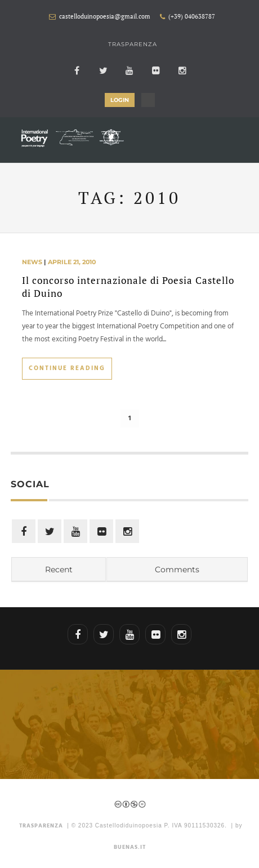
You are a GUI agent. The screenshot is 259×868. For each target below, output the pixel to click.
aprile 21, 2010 (72, 262)
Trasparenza (133, 44)
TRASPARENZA (41, 826)
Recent (59, 569)
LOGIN (120, 100)
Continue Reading (67, 368)
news (32, 262)
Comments (177, 569)
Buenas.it (130, 847)
